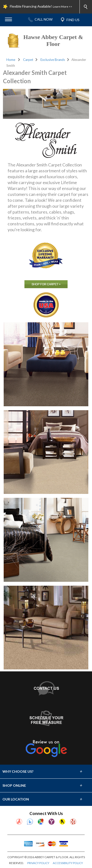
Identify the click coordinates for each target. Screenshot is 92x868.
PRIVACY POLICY (38, 863)
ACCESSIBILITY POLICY (68, 863)
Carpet (28, 60)
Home (11, 60)
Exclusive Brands (53, 60)
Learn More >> (62, 7)
